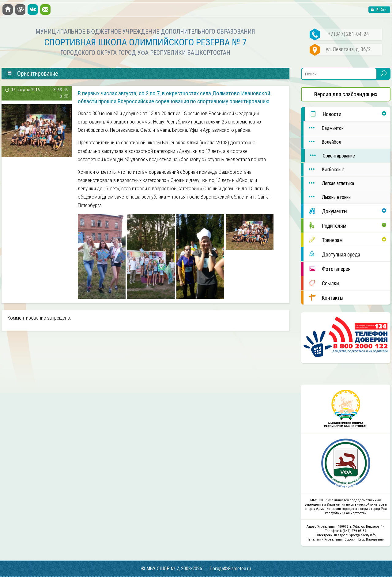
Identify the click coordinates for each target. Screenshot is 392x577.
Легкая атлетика (329, 183)
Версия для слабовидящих (346, 94)
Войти (381, 10)
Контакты (324, 297)
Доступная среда (332, 254)
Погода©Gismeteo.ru (230, 569)
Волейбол (322, 142)
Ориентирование (330, 156)
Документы (326, 211)
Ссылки (321, 283)
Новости (323, 114)
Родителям (325, 225)
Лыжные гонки (327, 197)
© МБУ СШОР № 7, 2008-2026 (172, 569)
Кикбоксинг (324, 169)
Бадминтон (324, 128)
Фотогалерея (327, 269)
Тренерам (323, 240)
